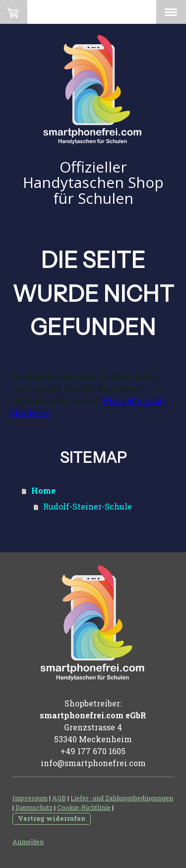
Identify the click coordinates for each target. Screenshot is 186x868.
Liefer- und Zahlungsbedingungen (122, 798)
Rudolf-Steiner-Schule (88, 506)
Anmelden (28, 842)
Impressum (30, 798)
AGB (59, 798)
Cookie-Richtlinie (84, 807)
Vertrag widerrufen (52, 818)
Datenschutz (34, 807)
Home (43, 490)
